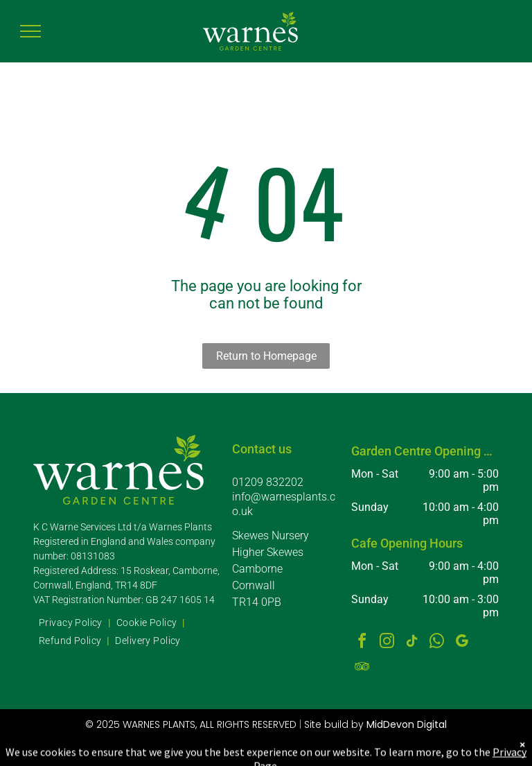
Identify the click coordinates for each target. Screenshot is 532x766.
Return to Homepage (266, 356)
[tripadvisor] (362, 669)
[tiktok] (412, 643)
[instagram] (387, 643)
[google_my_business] (462, 643)
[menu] (30, 31)
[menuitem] (72, 623)
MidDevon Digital (407, 724)
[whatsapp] (437, 643)
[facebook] (362, 643)
